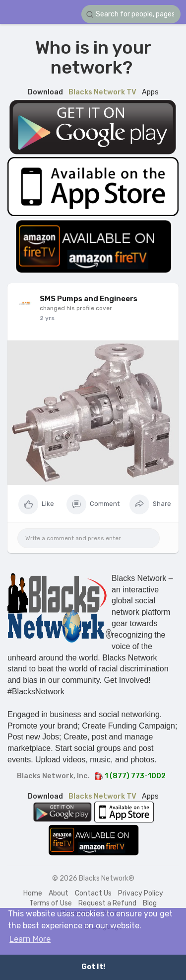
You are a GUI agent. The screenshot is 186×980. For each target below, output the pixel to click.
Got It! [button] (93, 967)
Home (33, 893)
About (59, 893)
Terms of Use (51, 903)
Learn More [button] (30, 939)
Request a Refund (107, 903)
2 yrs (47, 318)
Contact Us (93, 893)
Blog (150, 903)
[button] (131, 14)
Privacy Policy (141, 893)
